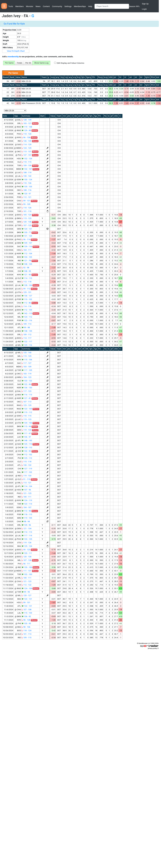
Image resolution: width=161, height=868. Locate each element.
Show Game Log (41, 63)
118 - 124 (27, 630)
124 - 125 (27, 148)
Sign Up (145, 4)
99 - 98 (26, 327)
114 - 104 (27, 486)
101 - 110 (27, 211)
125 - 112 (27, 458)
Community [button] (57, 6)
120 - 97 (26, 194)
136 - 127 (27, 296)
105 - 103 (27, 187)
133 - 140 (27, 353)
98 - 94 (26, 521)
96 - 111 (26, 564)
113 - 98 (26, 511)
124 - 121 (27, 229)
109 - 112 (27, 335)
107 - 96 (26, 490)
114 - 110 (27, 278)
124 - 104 (27, 588)
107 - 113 (27, 402)
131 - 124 (27, 236)
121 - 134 (27, 529)
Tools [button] (11, 6)
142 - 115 (27, 313)
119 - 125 (27, 356)
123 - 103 (27, 409)
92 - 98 (25, 268)
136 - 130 (27, 388)
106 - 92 (26, 616)
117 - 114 (27, 536)
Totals (19, 63)
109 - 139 (27, 165)
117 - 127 (27, 363)
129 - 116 (27, 345)
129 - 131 (27, 292)
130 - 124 (27, 180)
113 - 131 (27, 152)
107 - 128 (27, 560)
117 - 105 (27, 370)
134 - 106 (27, 423)
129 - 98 (26, 130)
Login (144, 9)
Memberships (80, 6)
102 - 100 (27, 574)
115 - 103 (27, 613)
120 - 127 (27, 595)
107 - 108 (27, 610)
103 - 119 (27, 374)
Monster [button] (30, 6)
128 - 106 (27, 285)
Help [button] (90, 6)
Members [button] (20, 6)
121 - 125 (27, 493)
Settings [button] (68, 6)
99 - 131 (26, 201)
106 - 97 (26, 437)
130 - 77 (26, 232)
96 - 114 (26, 239)
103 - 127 (27, 123)
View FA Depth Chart (16, 51)
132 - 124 (27, 159)
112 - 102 (27, 455)
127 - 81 (26, 398)
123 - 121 (27, 599)
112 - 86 (26, 303)
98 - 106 (26, 627)
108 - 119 (27, 172)
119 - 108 (27, 127)
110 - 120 (27, 134)
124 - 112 (27, 317)
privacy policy (152, 648)
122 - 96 (26, 384)
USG (111, 77)
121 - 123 (27, 581)
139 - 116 (27, 246)
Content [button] (46, 6)
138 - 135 (27, 331)
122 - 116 (27, 320)
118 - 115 (27, 514)
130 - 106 (27, 567)
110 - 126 (27, 183)
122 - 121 (27, 606)
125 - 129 (27, 405)
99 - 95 (26, 592)
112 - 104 (27, 254)
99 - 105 (26, 204)
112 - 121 (27, 197)
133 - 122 (27, 381)
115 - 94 (26, 426)
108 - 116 (27, 190)
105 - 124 (27, 215)
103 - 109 (27, 367)
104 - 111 (27, 250)
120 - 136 (27, 222)
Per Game (9, 63)
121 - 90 (26, 275)
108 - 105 (27, 264)
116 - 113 (27, 395)
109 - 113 (27, 324)
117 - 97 (26, 433)
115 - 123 (27, 218)
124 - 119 (27, 500)
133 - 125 (27, 539)
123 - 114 (27, 504)
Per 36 (28, 63)
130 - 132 (27, 465)
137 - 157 (27, 155)
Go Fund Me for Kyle (14, 24)
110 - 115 (27, 162)
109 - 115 (27, 638)
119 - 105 (27, 518)
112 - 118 (27, 282)
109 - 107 (27, 243)
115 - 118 (27, 462)
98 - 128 (26, 620)
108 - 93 (26, 271)
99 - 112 (26, 289)
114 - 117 (27, 338)
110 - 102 (27, 299)
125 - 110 (27, 444)
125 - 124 (27, 546)
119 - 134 (27, 430)
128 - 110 (27, 448)
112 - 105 (27, 310)
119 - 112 (27, 412)
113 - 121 (27, 483)
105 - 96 (26, 525)
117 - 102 (27, 472)
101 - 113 (27, 634)
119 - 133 (27, 476)
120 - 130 (27, 557)
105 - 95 (26, 623)
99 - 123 (26, 550)
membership (13, 57)
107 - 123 (27, 225)
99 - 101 (26, 602)
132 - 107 (27, 169)
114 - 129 (27, 144)
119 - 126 (27, 543)
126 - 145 (27, 141)
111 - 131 (27, 571)
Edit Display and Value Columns (71, 63)
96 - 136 (26, 137)
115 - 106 (27, 360)
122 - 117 (27, 342)
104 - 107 (27, 507)
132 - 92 (26, 451)
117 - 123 (27, 391)
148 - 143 (27, 440)
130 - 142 (27, 176)
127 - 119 (27, 469)
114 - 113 (27, 532)
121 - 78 (26, 261)
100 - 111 (27, 497)
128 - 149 (27, 120)
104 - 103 (27, 257)
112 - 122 (27, 585)
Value (18, 77)
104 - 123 (27, 377)
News (38, 6)
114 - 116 (27, 306)
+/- (120, 116)
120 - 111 (27, 553)
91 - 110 (26, 479)
